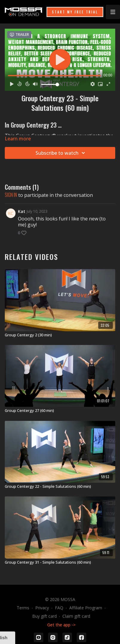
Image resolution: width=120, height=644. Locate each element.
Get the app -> (61, 625)
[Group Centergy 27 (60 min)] (60, 411)
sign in (11, 195)
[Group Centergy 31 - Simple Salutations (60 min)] (60, 562)
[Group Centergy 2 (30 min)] (60, 335)
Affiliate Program (86, 608)
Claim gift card (76, 616)
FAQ (59, 608)
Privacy (42, 608)
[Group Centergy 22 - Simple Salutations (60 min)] (60, 487)
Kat (22, 211)
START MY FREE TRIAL (75, 12)
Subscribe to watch (61, 153)
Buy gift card (44, 616)
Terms (23, 608)
